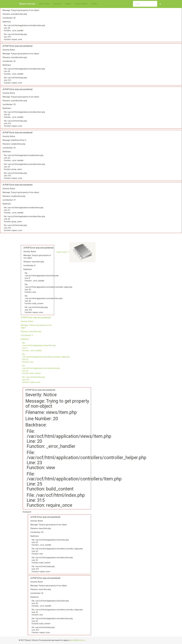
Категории (57, 4)
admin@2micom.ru (78, 640)
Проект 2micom (27, 4)
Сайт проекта (44, 4)
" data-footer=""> (76, 252)
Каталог (68, 4)
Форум (94, 4)
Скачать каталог (81, 4)
